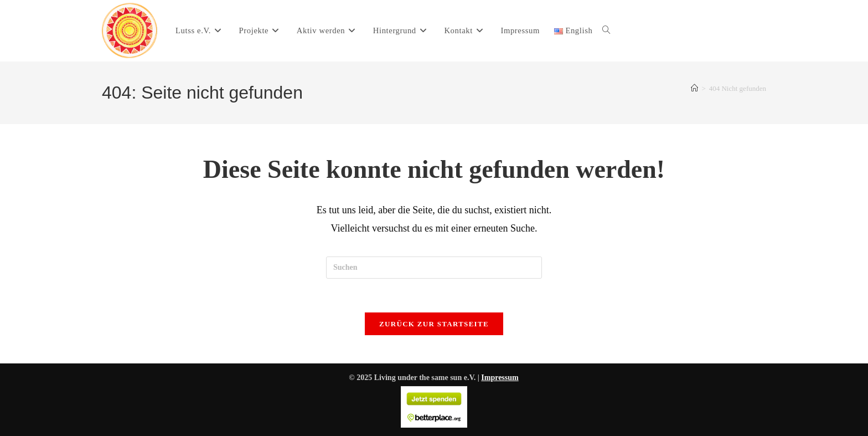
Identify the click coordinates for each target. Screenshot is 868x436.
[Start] (694, 88)
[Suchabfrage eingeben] (434, 268)
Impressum (500, 378)
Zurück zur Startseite (434, 324)
